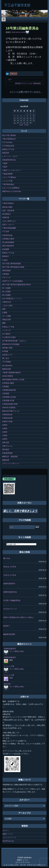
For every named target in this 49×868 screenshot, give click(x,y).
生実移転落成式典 (9, 390)
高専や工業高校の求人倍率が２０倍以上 (19, 617)
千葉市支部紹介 (8, 203)
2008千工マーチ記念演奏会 (13, 281)
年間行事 (6, 218)
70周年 (5, 436)
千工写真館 (6, 362)
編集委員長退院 (9, 634)
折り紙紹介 (6, 334)
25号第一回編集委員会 (12, 600)
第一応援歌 (6, 288)
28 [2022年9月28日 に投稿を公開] (24, 123)
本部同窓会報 (7, 235)
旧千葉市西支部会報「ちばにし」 (15, 341)
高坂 (11, 678)
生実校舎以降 (7, 418)
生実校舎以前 (7, 415)
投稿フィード (8, 834)
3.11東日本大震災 (9, 337)
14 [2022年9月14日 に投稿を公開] (24, 118)
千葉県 (5, 163)
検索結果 (6, 460)
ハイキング (6, 330)
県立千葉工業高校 (9, 135)
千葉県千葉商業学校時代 (12, 373)
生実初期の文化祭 (9, 397)
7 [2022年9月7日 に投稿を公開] (24, 116)
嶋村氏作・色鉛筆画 (10, 457)
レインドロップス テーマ (15, 865)
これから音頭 (7, 306)
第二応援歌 (6, 292)
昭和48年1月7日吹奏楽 (11, 344)
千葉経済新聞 (7, 174)
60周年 (5, 439)
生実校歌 (6, 274)
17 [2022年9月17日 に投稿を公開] (34, 118)
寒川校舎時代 (7, 366)
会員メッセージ (8, 225)
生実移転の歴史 (8, 239)
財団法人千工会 (8, 149)
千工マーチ (6, 278)
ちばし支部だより (9, 221)
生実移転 (6, 387)
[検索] (21, 544)
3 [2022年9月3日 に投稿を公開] (34, 114)
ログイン (6, 830)
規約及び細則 (7, 207)
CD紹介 (5, 260)
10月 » (27, 125)
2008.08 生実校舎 (9, 408)
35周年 (5, 425)
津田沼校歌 (6, 271)
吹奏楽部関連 (7, 453)
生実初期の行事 (8, 401)
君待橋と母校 (7, 348)
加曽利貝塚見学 (9, 584)
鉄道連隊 (6, 249)
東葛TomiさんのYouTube (12, 191)
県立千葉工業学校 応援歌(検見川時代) (17, 285)
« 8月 (21, 125)
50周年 (5, 432)
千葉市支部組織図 (9, 228)
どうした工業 (9, 666)
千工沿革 (6, 232)
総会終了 (7, 626)
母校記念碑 (6, 320)
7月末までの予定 (10, 575)
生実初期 (6, 394)
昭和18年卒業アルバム (11, 411)
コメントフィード (9, 837)
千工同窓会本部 (8, 146)
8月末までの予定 (10, 567)
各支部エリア (7, 355)
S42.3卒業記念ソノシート (12, 299)
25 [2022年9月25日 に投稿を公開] (15, 123)
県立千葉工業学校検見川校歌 (13, 267)
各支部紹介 (6, 214)
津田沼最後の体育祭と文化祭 (13, 380)
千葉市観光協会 (8, 184)
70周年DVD (7, 302)
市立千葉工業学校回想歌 (12, 264)
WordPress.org (8, 841)
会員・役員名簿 (8, 211)
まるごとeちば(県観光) (11, 188)
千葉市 (5, 167)
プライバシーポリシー (11, 464)
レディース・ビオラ (10, 156)
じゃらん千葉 (7, 181)
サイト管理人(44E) (17, 651)
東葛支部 (6, 153)
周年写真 (6, 443)
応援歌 (5, 313)
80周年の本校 (7, 422)
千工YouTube (7, 142)
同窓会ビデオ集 (8, 327)
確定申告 (7, 684)
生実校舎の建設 (8, 383)
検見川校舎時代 (8, 246)
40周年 (5, 429)
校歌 (4, 309)
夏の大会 (7, 558)
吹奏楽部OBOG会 (9, 160)
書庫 (4, 323)
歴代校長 (6, 450)
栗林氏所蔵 (6, 369)
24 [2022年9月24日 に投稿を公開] (34, 120)
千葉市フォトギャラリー (12, 170)
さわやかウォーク (10, 609)
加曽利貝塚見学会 (10, 592)
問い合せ (6, 358)
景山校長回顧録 (8, 242)
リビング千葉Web (9, 177)
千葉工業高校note (9, 139)
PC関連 (5, 351)
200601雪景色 (8, 376)
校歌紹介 (6, 256)
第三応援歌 (6, 295)
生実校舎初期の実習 (10, 404)
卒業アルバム (7, 446)
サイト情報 (6, 316)
